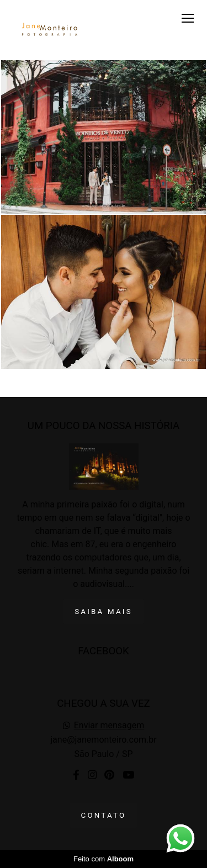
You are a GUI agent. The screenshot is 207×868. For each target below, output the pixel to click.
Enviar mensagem (109, 726)
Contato (104, 815)
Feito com (104, 859)
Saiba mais (104, 612)
